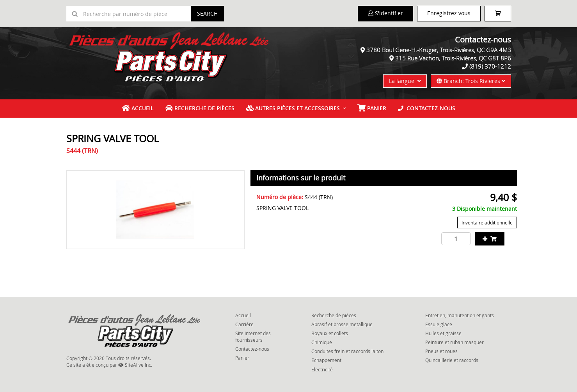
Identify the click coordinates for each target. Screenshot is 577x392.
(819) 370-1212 (490, 66)
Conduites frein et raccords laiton (347, 351)
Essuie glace (439, 324)
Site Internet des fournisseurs (253, 336)
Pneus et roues (441, 351)
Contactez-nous (427, 108)
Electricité (322, 369)
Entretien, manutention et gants (460, 315)
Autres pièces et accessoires (293, 108)
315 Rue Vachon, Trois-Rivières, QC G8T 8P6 (453, 58)
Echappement (326, 360)
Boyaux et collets (330, 333)
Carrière (244, 324)
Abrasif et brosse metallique (342, 324)
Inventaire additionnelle (487, 222)
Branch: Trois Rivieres (471, 81)
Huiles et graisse (443, 333)
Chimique (322, 342)
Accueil (138, 108)
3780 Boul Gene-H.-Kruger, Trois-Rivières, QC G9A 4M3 (439, 50)
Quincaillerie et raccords (452, 360)
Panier (242, 358)
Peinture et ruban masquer (454, 342)
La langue (405, 81)
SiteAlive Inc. (135, 365)
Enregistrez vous (449, 13)
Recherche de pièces (200, 108)
